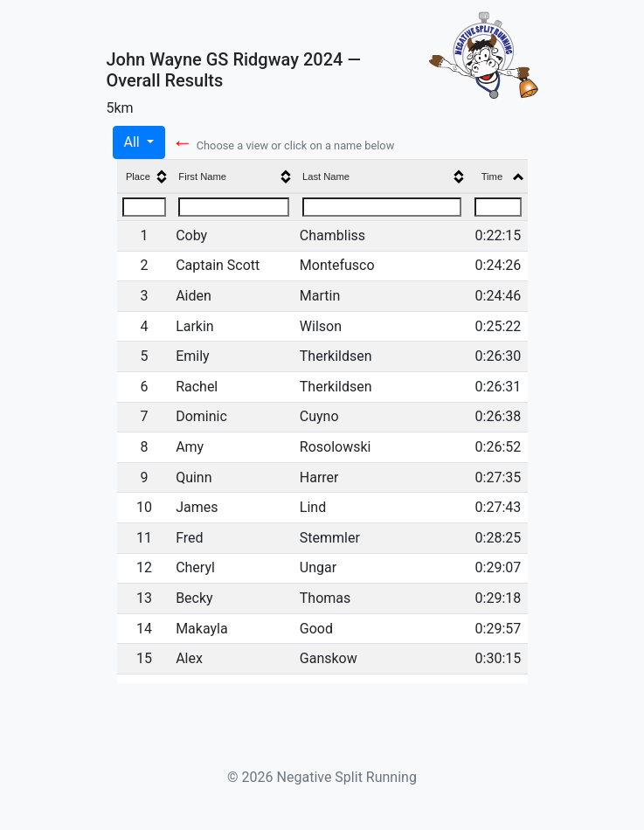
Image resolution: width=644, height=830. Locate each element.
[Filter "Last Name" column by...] (382, 207)
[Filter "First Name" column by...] (234, 207)
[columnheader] (145, 177)
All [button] (134, 142)
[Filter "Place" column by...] (144, 207)
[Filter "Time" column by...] (498, 207)
